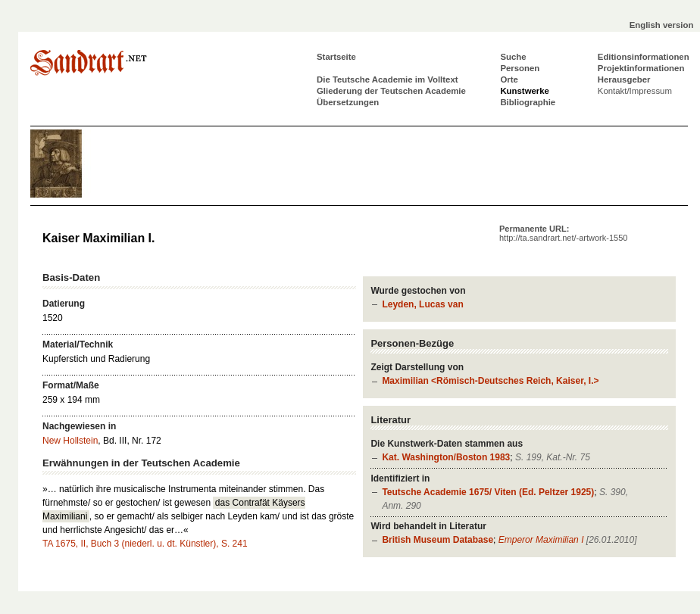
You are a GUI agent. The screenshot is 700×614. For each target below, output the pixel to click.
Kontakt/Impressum (635, 91)
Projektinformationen (641, 68)
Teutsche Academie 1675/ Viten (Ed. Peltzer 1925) (488, 492)
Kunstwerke (525, 91)
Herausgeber (624, 79)
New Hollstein (70, 441)
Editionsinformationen (644, 57)
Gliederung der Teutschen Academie (391, 91)
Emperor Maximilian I (541, 540)
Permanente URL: (563, 233)
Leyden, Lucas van (422, 304)
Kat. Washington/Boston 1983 (446, 457)
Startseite (336, 57)
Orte (509, 79)
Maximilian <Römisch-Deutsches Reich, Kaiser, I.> (490, 381)
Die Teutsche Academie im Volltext (387, 79)
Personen (520, 68)
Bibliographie (528, 102)
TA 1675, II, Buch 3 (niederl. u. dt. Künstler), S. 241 (145, 544)
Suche (513, 57)
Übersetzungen (348, 102)
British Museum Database (437, 540)
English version (662, 25)
